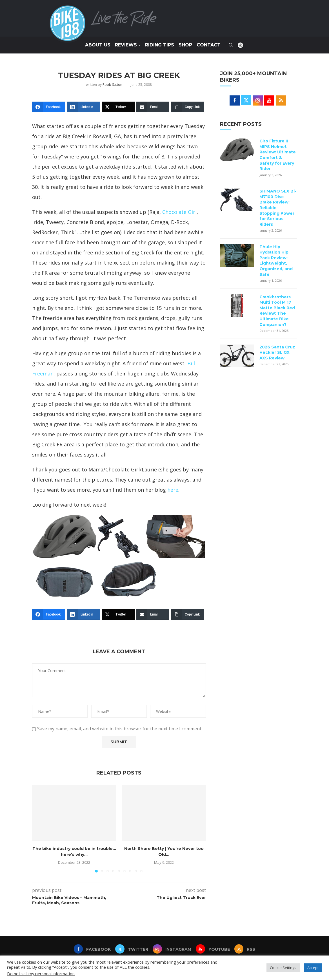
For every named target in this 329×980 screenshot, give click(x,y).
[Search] (231, 45)
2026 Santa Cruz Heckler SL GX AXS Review (277, 353)
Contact (209, 45)
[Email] (153, 107)
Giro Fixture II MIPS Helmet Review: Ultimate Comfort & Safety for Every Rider (278, 155)
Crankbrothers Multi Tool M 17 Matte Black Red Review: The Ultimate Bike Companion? (277, 311)
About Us (98, 45)
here (173, 490)
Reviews (126, 45)
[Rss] (247, 949)
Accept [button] (313, 968)
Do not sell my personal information (41, 974)
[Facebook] (49, 107)
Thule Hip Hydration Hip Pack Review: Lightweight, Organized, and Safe (276, 261)
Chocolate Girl (179, 212)
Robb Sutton (112, 85)
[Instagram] (172, 949)
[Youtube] (214, 949)
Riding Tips (160, 45)
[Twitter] (118, 107)
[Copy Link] (187, 107)
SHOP (185, 45)
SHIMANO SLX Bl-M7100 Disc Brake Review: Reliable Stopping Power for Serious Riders (278, 208)
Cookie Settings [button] (283, 968)
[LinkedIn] (83, 107)
